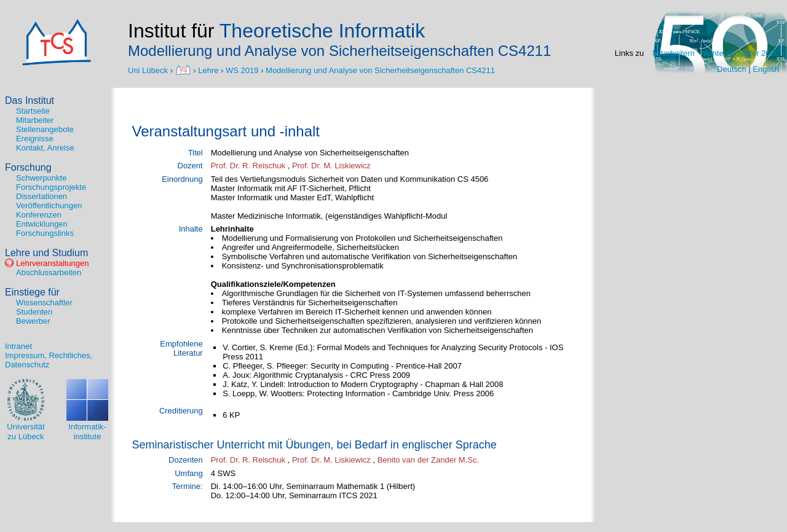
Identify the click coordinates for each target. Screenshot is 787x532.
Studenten (34, 312)
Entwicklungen (42, 224)
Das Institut (30, 100)
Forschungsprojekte (51, 187)
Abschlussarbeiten (49, 272)
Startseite (33, 111)
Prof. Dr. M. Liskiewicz (331, 166)
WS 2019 (242, 70)
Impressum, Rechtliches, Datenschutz (49, 360)
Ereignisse (35, 139)
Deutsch (732, 69)
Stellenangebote (45, 129)
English (766, 69)
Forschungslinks (45, 233)
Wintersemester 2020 (741, 53)
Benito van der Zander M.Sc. (428, 460)
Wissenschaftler (44, 303)
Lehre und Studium (46, 253)
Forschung (28, 167)
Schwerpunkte (41, 178)
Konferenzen (39, 215)
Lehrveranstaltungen (53, 263)
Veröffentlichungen (49, 205)
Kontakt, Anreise (45, 148)
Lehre (208, 70)
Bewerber (33, 321)
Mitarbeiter (35, 120)
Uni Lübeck (149, 70)
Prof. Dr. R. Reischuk (248, 166)
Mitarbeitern (674, 53)
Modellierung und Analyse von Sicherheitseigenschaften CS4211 (380, 70)
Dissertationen (42, 196)
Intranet (18, 346)
